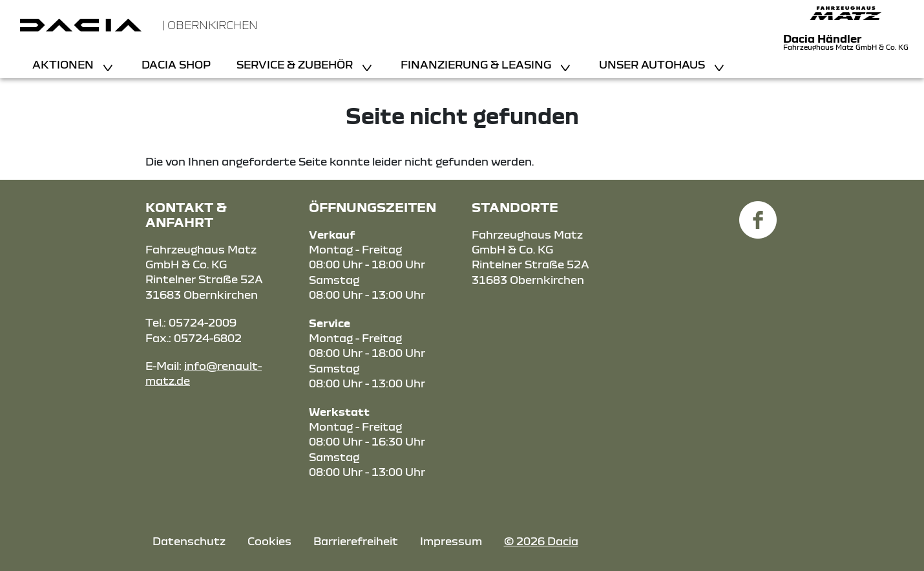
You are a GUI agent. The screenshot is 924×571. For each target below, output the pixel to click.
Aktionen (64, 64)
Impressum (451, 541)
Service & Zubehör (296, 64)
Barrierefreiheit (356, 541)
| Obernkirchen (210, 25)
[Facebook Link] (758, 212)
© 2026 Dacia (541, 541)
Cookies (269, 541)
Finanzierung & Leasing (477, 64)
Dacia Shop (176, 64)
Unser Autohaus (653, 64)
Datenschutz (189, 541)
